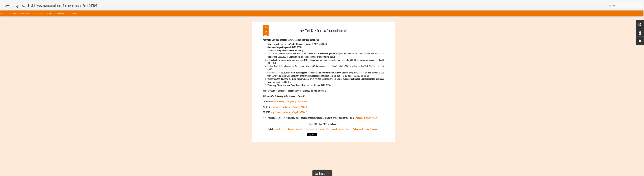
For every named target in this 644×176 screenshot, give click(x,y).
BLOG (3, 13)
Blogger (338, 174)
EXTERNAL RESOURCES (44, 13)
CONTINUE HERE (26, 13)
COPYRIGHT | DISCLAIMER (66, 13)
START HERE (12, 13)
